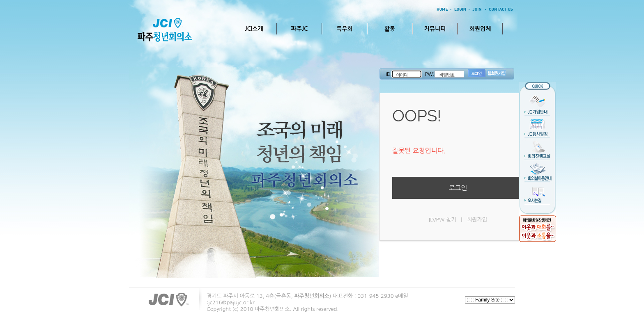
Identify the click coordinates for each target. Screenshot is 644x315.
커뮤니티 (435, 29)
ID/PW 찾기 (442, 220)
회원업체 (480, 29)
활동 (390, 29)
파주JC (300, 29)
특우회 (344, 29)
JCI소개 (254, 29)
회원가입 (477, 220)
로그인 (458, 188)
